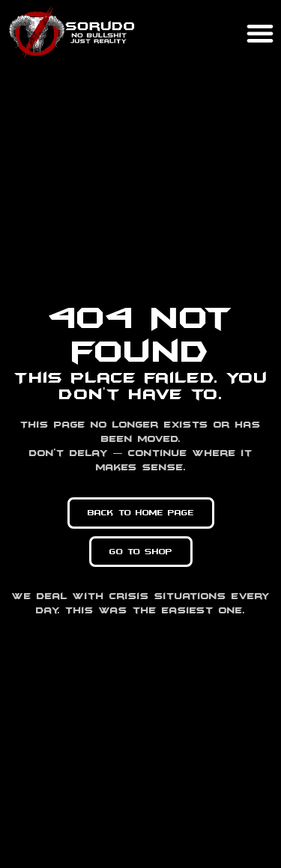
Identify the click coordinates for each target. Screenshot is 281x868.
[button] (260, 33)
